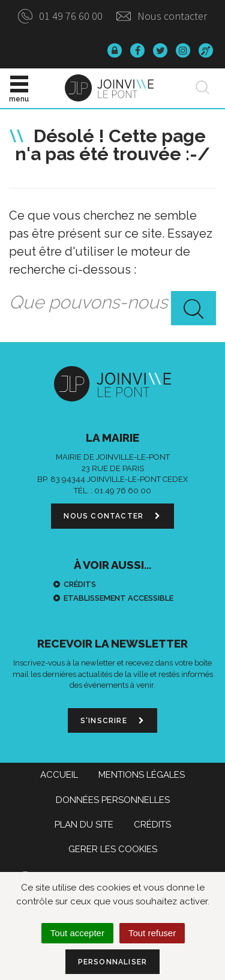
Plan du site (84, 825)
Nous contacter (162, 16)
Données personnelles (113, 800)
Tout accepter (77, 933)
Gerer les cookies (113, 849)
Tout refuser (152, 933)
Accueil (59, 775)
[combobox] (112, 303)
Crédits (80, 584)
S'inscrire (112, 721)
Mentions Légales (142, 775)
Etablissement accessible (118, 598)
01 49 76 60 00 (60, 16)
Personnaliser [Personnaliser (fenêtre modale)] (113, 962)
